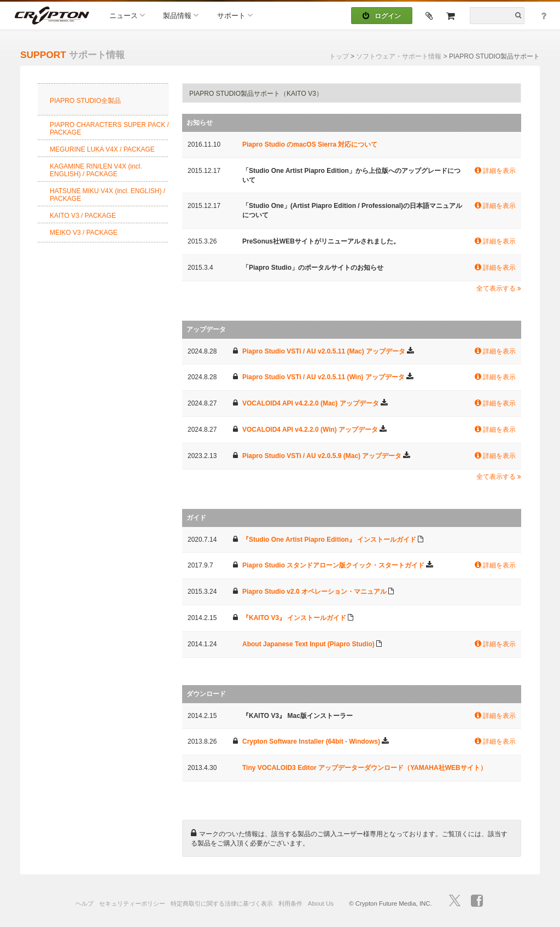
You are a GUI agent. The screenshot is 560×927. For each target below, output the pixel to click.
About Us (321, 903)
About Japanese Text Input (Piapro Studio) (308, 644)
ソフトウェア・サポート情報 (399, 56)
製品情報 (181, 15)
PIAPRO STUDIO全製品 (85, 101)
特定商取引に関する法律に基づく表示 (222, 903)
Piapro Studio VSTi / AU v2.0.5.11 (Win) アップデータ (323, 377)
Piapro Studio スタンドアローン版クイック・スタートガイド (333, 565)
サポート (235, 15)
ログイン (382, 16)
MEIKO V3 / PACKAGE (84, 233)
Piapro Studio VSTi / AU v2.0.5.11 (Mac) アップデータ (324, 351)
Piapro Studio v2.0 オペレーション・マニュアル (314, 592)
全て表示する (499, 288)
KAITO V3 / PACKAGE (83, 216)
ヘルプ (84, 903)
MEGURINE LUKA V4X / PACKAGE (102, 149)
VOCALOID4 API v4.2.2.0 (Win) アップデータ (310, 430)
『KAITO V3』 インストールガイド (294, 618)
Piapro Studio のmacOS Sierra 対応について (310, 144)
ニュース (127, 15)
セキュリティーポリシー (132, 903)
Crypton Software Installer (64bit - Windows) (311, 741)
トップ (339, 56)
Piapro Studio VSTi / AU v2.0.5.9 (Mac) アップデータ (322, 456)
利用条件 (290, 903)
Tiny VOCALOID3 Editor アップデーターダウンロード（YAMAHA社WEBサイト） (364, 768)
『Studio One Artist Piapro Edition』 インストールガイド (329, 540)
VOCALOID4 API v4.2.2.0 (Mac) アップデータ (311, 403)
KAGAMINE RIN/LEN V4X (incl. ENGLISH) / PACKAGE (96, 170)
